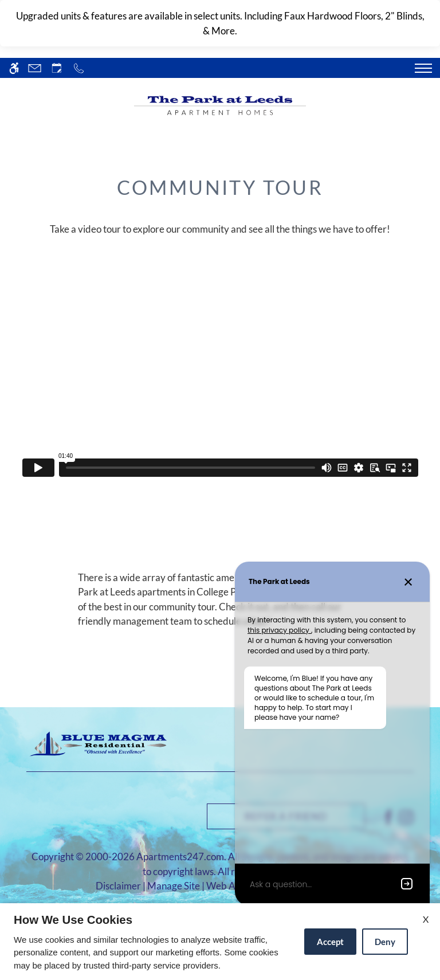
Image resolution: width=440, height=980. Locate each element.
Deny (385, 942)
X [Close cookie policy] (426, 919)
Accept (330, 942)
